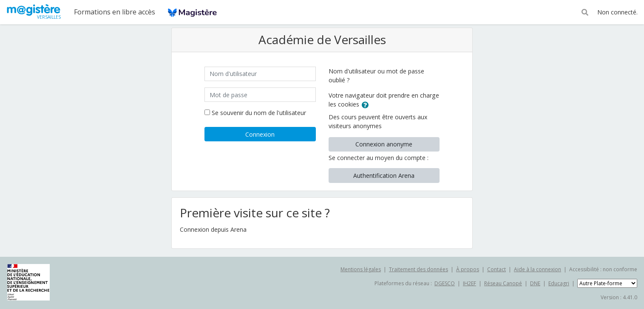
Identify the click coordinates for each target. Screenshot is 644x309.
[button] (585, 11)
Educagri (559, 283)
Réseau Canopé (503, 283)
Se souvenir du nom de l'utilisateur (259, 113)
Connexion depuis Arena (213, 229)
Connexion (260, 134)
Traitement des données (418, 269)
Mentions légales (361, 269)
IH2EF (470, 283)
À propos (468, 269)
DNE (535, 283)
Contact (496, 269)
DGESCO (445, 283)
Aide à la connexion (538, 269)
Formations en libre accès (115, 12)
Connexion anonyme (384, 144)
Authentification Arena (384, 176)
